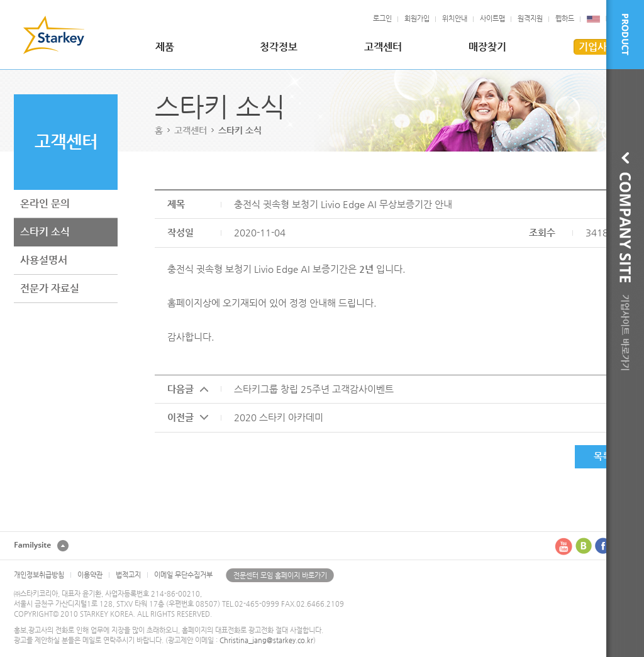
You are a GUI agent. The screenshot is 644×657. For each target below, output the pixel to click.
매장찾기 (487, 47)
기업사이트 (602, 47)
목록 (602, 456)
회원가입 (417, 19)
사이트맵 (492, 19)
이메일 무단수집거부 (183, 575)
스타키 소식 (45, 232)
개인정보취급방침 (39, 575)
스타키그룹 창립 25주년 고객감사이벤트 (314, 389)
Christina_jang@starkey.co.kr (266, 640)
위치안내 (455, 19)
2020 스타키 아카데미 (279, 417)
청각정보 (279, 47)
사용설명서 (44, 260)
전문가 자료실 (50, 288)
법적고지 (128, 575)
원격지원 (530, 19)
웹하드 (565, 19)
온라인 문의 (45, 203)
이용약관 (90, 575)
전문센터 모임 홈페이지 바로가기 (280, 576)
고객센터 (383, 47)
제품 (165, 47)
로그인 (382, 19)
